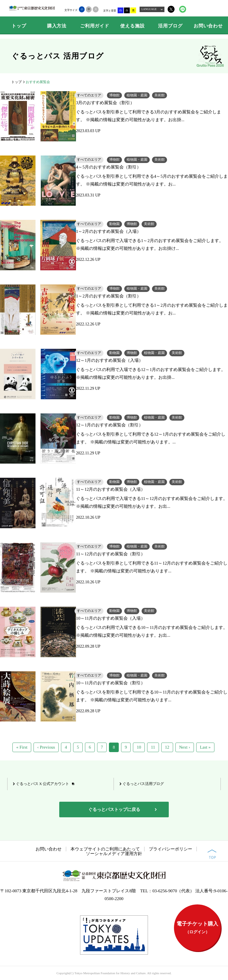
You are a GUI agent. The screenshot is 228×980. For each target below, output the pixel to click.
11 (153, 747)
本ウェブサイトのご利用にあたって (105, 849)
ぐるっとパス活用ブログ (143, 784)
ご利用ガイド (95, 26)
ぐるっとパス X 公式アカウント (42, 784)
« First (22, 747)
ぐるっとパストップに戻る (114, 810)
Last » (205, 747)
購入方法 (57, 26)
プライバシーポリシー (170, 849)
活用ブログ (170, 26)
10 (139, 747)
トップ (19, 26)
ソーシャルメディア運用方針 (114, 854)
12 (167, 747)
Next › (185, 747)
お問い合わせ (208, 26)
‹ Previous (46, 747)
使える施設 (132, 26)
